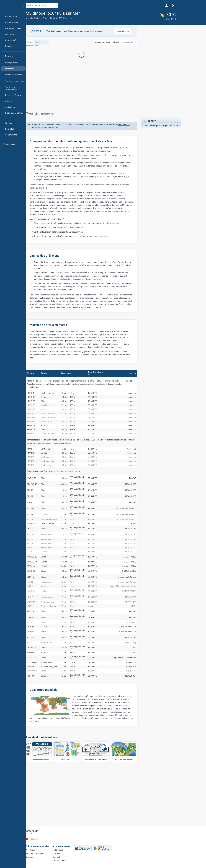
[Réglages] (147, 6)
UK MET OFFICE (142, 609)
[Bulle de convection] (137, 808)
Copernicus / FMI (142, 726)
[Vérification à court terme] (109, 808)
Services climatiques (48, 853)
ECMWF (146, 504)
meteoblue (144, 394)
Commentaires (72, 862)
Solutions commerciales (50, 844)
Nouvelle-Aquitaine (47, 18)
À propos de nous (74, 844)
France (59, 18)
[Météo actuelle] (139, 15)
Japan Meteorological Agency (136, 627)
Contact (69, 858)
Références (71, 849)
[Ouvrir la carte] (68, 6)
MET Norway (144, 691)
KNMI (147, 552)
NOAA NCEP (144, 510)
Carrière (69, 853)
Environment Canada (140, 615)
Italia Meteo (144, 668)
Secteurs (43, 858)
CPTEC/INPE (144, 644)
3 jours (43, 43)
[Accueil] (10, 6)
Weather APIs (45, 849)
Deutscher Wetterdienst (139, 534)
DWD (147, 697)
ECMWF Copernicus (140, 673)
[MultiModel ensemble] (52, 808)
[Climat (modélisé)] (80, 808)
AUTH (147, 650)
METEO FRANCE (142, 592)
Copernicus (144, 714)
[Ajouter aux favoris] (96, 13)
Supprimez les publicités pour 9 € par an (174, 122)
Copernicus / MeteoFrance (137, 709)
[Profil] (140, 6)
